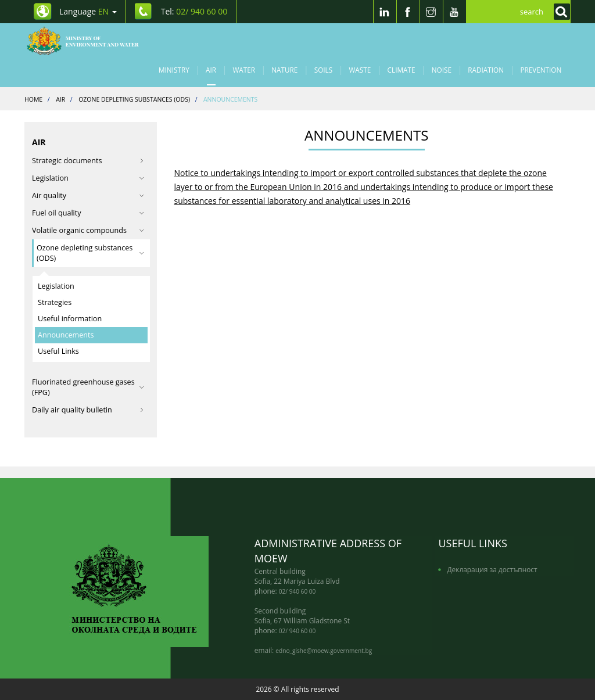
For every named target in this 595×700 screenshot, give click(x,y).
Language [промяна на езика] (88, 11)
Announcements (66, 335)
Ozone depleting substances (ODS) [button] (90, 253)
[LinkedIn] (385, 12)
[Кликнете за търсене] (559, 12)
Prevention (541, 70)
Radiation (486, 70)
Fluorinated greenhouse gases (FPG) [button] (88, 387)
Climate (402, 70)
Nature (284, 70)
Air (211, 70)
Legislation (56, 286)
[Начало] (89, 41)
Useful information (70, 319)
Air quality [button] (88, 195)
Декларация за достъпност (492, 569)
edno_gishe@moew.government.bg (324, 651)
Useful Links (58, 351)
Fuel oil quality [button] (88, 213)
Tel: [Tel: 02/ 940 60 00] (194, 11)
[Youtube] (454, 12)
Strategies (55, 302)
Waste (360, 70)
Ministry (174, 70)
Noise (442, 70)
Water (244, 70)
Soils (323, 70)
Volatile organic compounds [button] (88, 230)
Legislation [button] (88, 178)
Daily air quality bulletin (88, 410)
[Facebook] (408, 12)
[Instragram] (431, 12)
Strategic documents (88, 161)
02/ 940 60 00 (297, 591)
